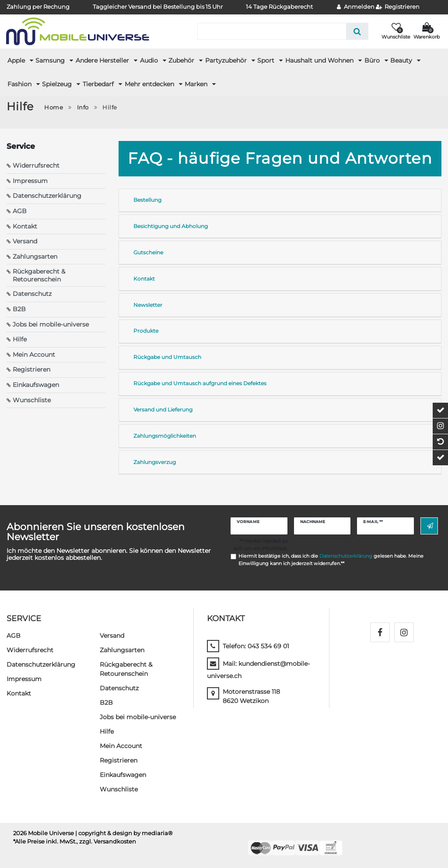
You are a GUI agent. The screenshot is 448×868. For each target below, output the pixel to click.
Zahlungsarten (35, 257)
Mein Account (34, 355)
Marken (197, 84)
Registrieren (31, 369)
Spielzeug (58, 84)
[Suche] (357, 31)
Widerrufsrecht (36, 165)
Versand (25, 241)
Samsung (51, 60)
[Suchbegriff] (272, 31)
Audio (150, 60)
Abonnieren (430, 526)
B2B (19, 309)
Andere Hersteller (103, 60)
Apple (17, 60)
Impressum (30, 181)
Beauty (402, 60)
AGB (20, 211)
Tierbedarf (99, 84)
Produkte (146, 331)
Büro (373, 60)
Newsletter (148, 305)
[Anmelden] (356, 7)
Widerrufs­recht (30, 650)
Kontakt (25, 226)
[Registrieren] (398, 7)
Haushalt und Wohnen (320, 60)
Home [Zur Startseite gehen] (54, 107)
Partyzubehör (227, 60)
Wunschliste (32, 400)
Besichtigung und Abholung (171, 226)
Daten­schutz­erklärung (41, 664)
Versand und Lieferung (163, 409)
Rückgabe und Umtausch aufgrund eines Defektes (200, 383)
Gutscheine (148, 252)
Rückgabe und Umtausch (167, 357)
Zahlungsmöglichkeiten (165, 436)
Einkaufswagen (36, 385)
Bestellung (147, 200)
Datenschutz (32, 294)
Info (83, 107)
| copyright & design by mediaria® (124, 833)
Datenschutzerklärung (47, 196)
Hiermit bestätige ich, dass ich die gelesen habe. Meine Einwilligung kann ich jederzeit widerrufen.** (331, 560)
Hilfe (20, 339)
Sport (267, 60)
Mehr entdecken (150, 84)
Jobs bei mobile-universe (51, 324)
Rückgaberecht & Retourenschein (39, 275)
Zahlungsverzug (155, 462)
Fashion (20, 84)
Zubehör (182, 60)
